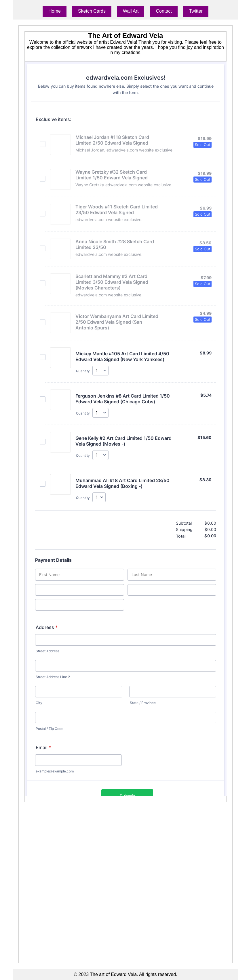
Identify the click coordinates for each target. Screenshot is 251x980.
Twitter (196, 11)
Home (55, 11)
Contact (164, 11)
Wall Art (131, 11)
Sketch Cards (92, 11)
